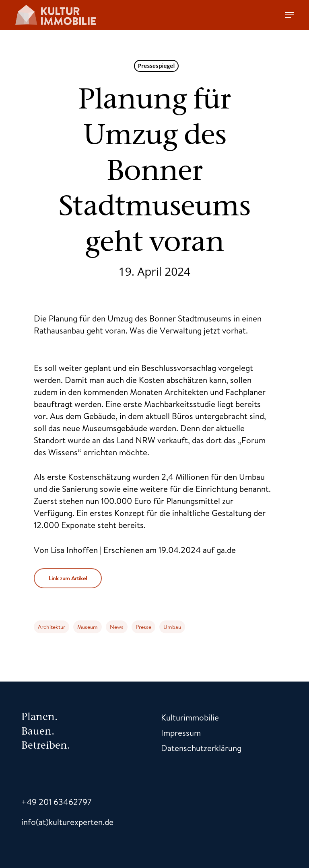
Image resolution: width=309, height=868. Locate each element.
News (117, 627)
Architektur (51, 627)
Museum (88, 627)
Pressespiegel (157, 66)
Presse (143, 627)
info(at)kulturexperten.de (67, 822)
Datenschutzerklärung (201, 748)
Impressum (181, 733)
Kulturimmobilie (190, 717)
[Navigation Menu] (289, 15)
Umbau (172, 627)
